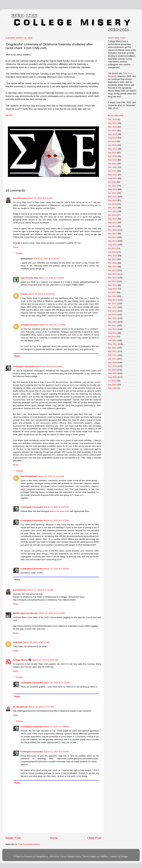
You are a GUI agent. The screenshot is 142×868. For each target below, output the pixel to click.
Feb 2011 (112, 355)
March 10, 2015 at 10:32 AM (36, 642)
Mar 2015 (112, 197)
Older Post (94, 838)
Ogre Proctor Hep (29, 278)
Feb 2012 (112, 311)
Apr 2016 (112, 153)
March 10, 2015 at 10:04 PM (42, 294)
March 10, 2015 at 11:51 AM (51, 476)
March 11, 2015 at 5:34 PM (56, 752)
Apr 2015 (112, 193)
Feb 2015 (112, 200)
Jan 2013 (112, 270)
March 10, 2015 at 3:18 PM (56, 569)
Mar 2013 (112, 263)
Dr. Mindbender (21, 707)
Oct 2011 (112, 326)
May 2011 (113, 344)
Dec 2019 (113, 119)
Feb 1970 (112, 388)
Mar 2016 (112, 156)
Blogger (124, 856)
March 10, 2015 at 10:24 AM (52, 613)
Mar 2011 (112, 351)
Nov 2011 (113, 322)
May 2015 (113, 189)
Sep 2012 (113, 285)
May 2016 (113, 149)
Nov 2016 (113, 127)
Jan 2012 (112, 314)
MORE (9, 115)
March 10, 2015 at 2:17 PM (41, 707)
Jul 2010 (112, 381)
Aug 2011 (113, 333)
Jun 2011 (112, 340)
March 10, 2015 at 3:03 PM (56, 507)
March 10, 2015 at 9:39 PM (51, 278)
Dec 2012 (113, 274)
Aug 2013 (113, 245)
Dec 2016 (113, 123)
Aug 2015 (113, 178)
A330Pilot (104, 856)
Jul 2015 (112, 182)
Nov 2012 (113, 278)
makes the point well (59, 511)
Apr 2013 (112, 259)
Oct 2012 (112, 281)
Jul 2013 (112, 248)
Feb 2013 (112, 267)
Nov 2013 (113, 234)
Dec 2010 (113, 362)
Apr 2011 (112, 348)
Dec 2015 (113, 167)
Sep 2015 (113, 175)
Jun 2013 (112, 252)
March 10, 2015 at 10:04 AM (47, 259)
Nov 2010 (113, 366)
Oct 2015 (112, 171)
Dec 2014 (113, 208)
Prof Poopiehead (29, 476)
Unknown (18, 642)
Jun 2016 (112, 145)
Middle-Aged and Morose (25, 613)
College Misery (20, 660)
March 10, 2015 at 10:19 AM (40, 590)
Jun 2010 (112, 384)
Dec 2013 (113, 230)
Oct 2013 (112, 237)
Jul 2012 (112, 292)
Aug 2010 (113, 377)
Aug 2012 (113, 289)
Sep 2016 (113, 134)
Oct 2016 (112, 131)
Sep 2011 (113, 329)
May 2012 (113, 300)
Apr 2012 (112, 304)
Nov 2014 (113, 211)
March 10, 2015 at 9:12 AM (40, 198)
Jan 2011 (112, 359)
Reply (16, 247)
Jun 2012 (112, 296)
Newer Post (13, 838)
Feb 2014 (112, 222)
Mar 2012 (112, 307)
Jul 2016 (112, 141)
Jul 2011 (112, 337)
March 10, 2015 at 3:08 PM (56, 727)
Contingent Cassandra (24, 366)
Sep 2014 (113, 219)
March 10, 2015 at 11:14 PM (52, 325)
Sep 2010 (113, 373)
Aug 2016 (113, 138)
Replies (20, 253)
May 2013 (113, 256)
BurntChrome (20, 198)
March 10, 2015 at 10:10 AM (49, 366)
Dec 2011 (113, 318)
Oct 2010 (112, 370)
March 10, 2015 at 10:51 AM (45, 660)
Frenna (24, 294)
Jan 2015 (112, 204)
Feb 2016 (112, 160)
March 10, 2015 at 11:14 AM (57, 683)
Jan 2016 (112, 164)
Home (54, 838)
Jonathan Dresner (30, 325)
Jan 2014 (112, 226)
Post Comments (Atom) (29, 844)
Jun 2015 (112, 186)
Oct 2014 (112, 215)
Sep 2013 (113, 241)
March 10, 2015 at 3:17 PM (56, 520)
